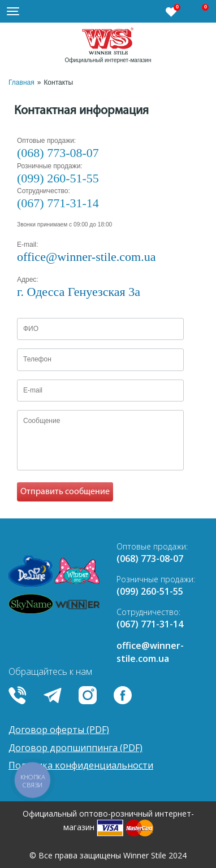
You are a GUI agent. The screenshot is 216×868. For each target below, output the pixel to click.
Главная (21, 82)
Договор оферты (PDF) (59, 730)
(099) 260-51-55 (58, 178)
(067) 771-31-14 (58, 203)
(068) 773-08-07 (58, 153)
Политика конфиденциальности (81, 765)
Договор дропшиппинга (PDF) (75, 748)
